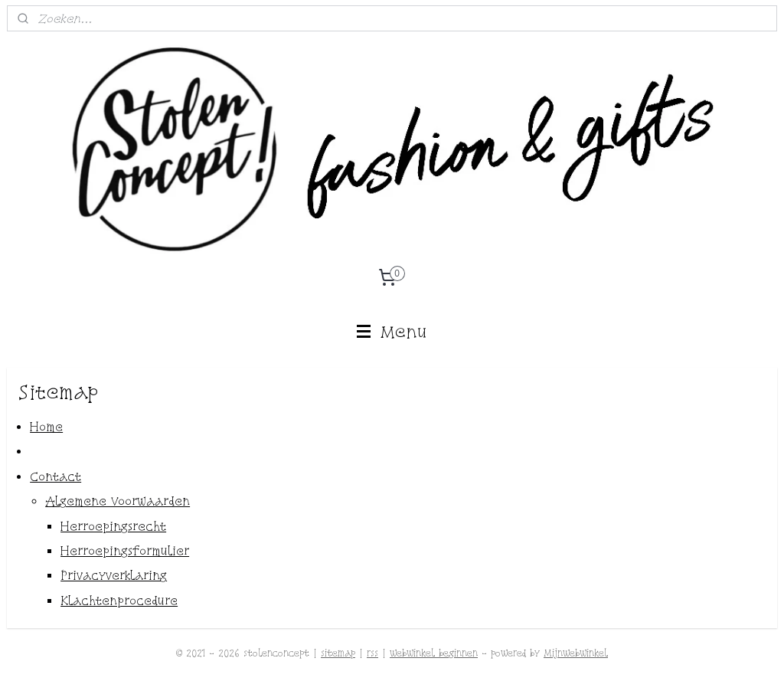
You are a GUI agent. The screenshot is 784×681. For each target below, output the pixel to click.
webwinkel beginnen (434, 653)
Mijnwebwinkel (576, 653)
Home (46, 427)
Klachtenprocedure (119, 601)
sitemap (338, 653)
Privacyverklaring (114, 576)
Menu (392, 331)
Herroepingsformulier (125, 551)
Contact (56, 476)
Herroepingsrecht (113, 526)
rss (372, 653)
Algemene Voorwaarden (118, 502)
